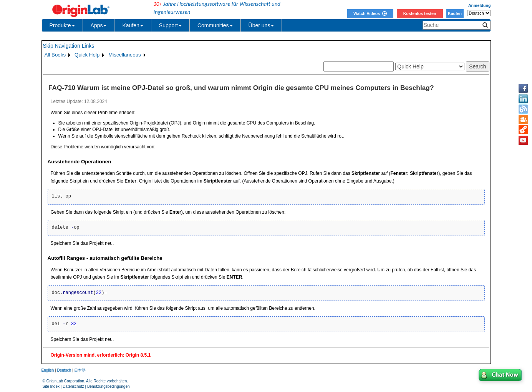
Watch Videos (370, 13)
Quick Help (87, 55)
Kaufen (455, 13)
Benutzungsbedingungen (109, 386)
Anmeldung (480, 5)
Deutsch (64, 370)
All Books (55, 55)
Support (170, 25)
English (48, 370)
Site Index (51, 386)
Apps (99, 25)
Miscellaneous (124, 55)
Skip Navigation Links (69, 46)
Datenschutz (73, 386)
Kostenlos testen (420, 13)
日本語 (80, 370)
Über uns (261, 25)
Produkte (62, 25)
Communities (215, 25)
